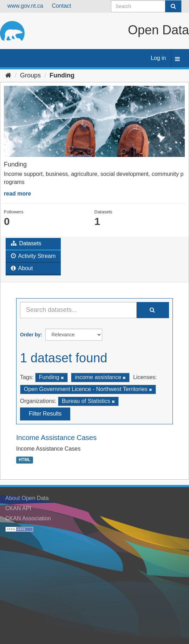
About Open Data (27, 498)
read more (17, 194)
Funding (62, 75)
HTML (24, 460)
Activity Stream (33, 256)
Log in (158, 58)
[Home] (8, 75)
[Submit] (173, 6)
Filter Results (45, 414)
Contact (61, 6)
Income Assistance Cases (56, 438)
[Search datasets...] (78, 310)
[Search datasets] (146, 6)
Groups (30, 75)
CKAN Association (28, 518)
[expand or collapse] (177, 59)
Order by (30, 335)
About (22, 268)
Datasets (26, 243)
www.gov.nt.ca (25, 6)
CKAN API (18, 508)
